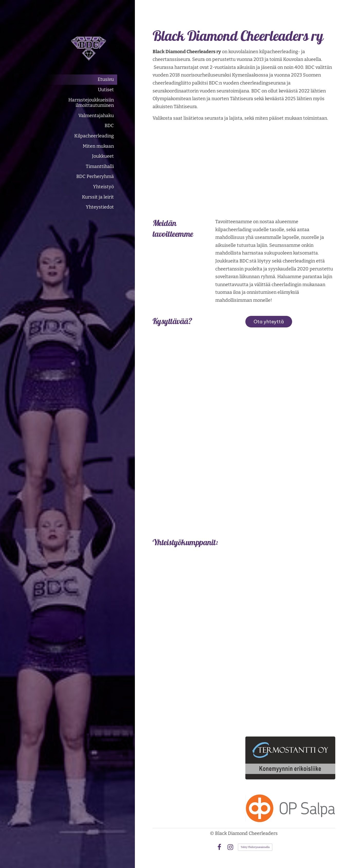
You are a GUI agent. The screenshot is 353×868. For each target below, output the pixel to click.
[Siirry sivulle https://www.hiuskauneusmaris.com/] (290, 668)
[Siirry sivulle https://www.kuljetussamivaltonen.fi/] (290, 706)
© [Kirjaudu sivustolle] (212, 833)
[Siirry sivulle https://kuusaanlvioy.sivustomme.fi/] (290, 615)
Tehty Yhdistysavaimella (255, 847)
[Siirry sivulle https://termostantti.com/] (290, 758)
